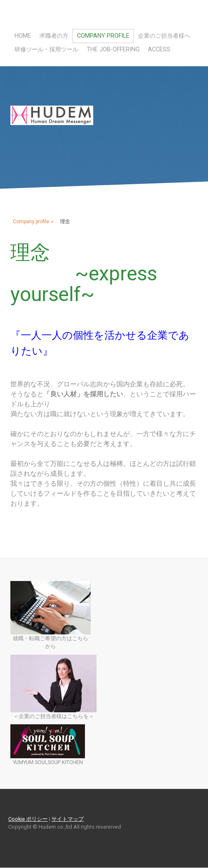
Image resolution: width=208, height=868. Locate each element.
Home (23, 36)
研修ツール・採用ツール (46, 49)
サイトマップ (68, 819)
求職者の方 (54, 36)
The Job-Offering (113, 49)
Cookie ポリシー (28, 819)
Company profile (103, 36)
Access (159, 49)
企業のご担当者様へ (164, 36)
